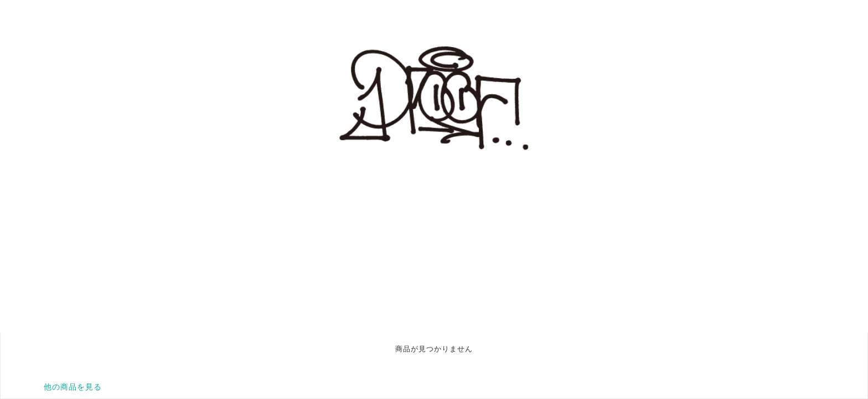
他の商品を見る (73, 387)
